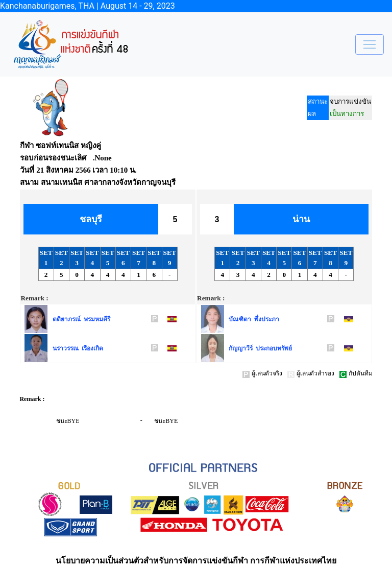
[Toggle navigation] (370, 44)
